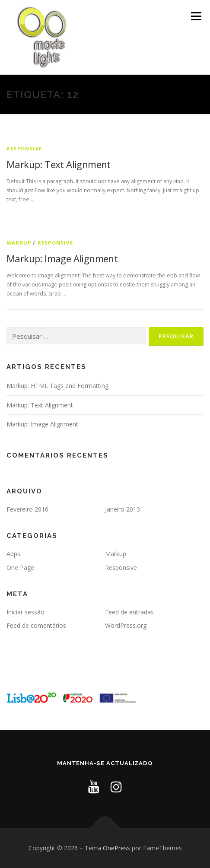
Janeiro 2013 (122, 509)
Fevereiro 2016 (27, 509)
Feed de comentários (36, 625)
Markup (19, 243)
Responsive (24, 148)
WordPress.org (126, 625)
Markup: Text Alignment (59, 164)
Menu (196, 16)
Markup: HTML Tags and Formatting (57, 386)
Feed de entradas (129, 612)
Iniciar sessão (25, 612)
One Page (20, 568)
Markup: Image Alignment (62, 258)
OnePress (116, 848)
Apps (13, 554)
